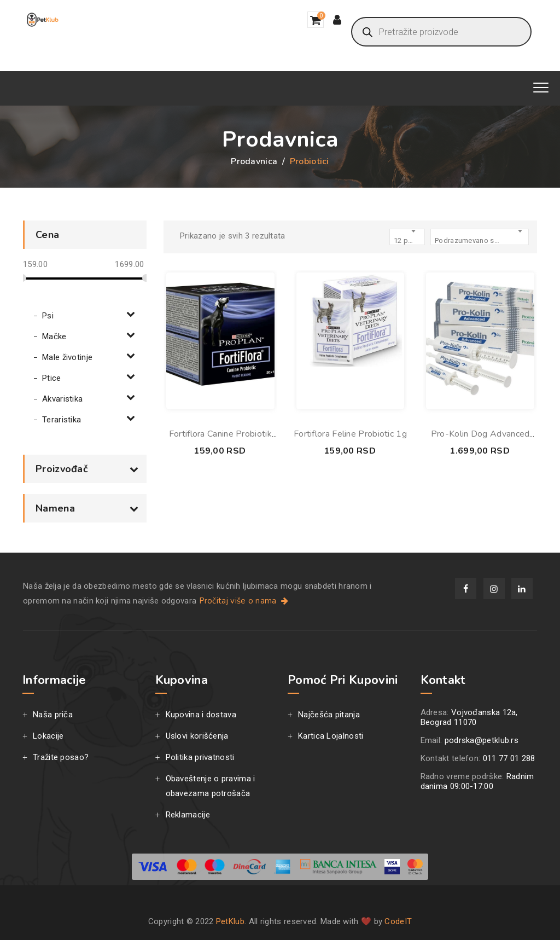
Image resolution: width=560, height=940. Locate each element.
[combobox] (480, 237)
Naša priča (53, 715)
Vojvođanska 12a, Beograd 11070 (469, 717)
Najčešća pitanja (329, 715)
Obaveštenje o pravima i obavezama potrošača (211, 786)
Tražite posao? (61, 757)
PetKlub (230, 921)
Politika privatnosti (200, 757)
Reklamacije (188, 815)
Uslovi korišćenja (197, 736)
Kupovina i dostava (201, 715)
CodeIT (398, 921)
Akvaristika (62, 399)
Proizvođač (87, 469)
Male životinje (67, 357)
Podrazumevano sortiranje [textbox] (474, 240)
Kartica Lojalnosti (331, 736)
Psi (48, 316)
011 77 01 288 (509, 758)
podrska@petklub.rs (482, 740)
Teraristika (62, 420)
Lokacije (48, 736)
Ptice (52, 378)
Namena (87, 508)
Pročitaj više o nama (245, 601)
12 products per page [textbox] (409, 240)
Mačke (54, 336)
